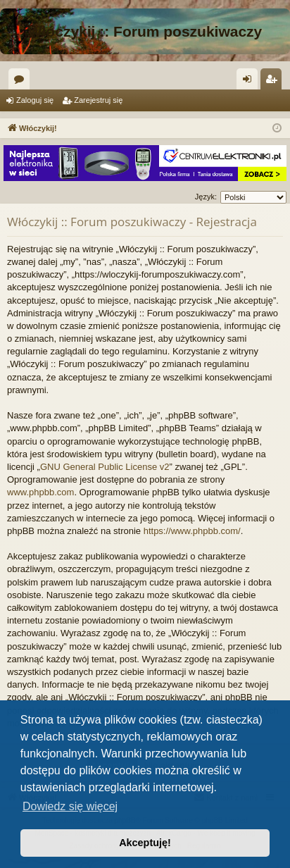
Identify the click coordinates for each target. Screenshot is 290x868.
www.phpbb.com (40, 492)
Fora (22, 82)
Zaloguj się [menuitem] (250, 82)
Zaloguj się (35, 100)
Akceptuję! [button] (145, 843)
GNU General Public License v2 (105, 467)
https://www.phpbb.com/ (192, 531)
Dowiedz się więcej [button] (70, 806)
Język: (206, 197)
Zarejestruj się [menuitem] (274, 82)
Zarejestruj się (98, 100)
